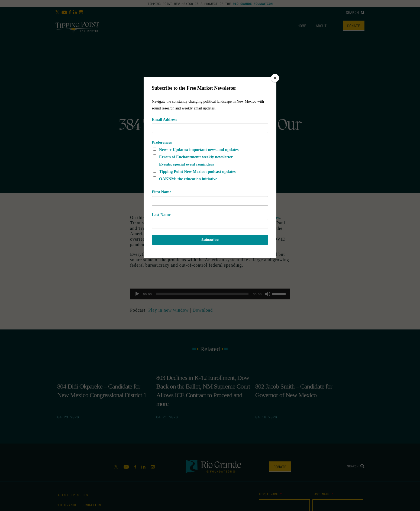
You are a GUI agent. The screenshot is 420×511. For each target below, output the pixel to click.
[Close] (275, 78)
